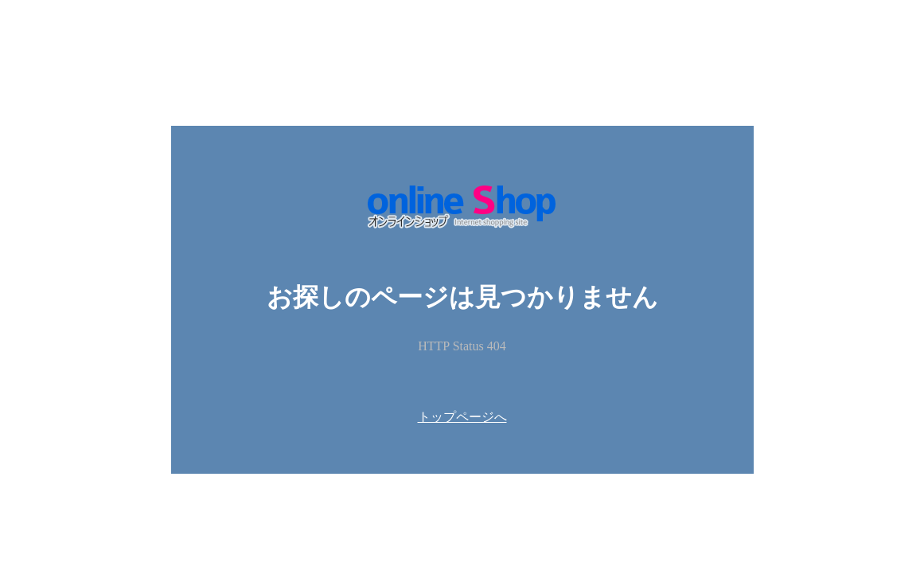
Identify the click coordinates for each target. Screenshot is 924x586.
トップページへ (462, 417)
